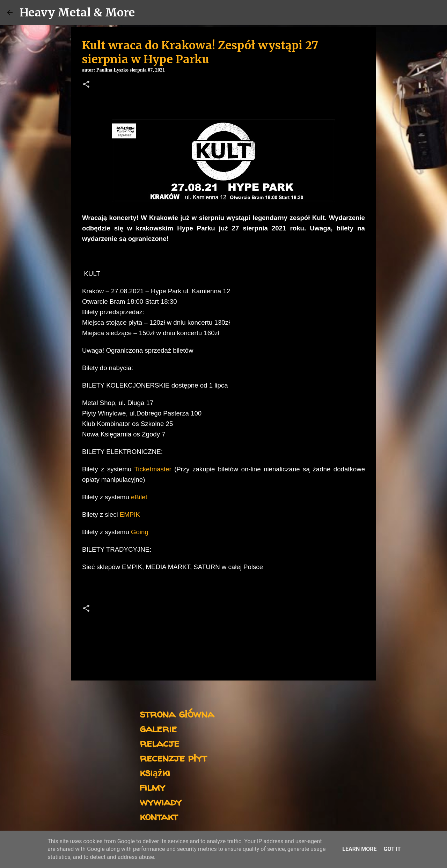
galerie (158, 728)
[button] (86, 85)
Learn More (359, 849)
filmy (152, 787)
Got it (392, 849)
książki (155, 772)
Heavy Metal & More (77, 13)
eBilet (138, 497)
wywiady (161, 801)
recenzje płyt (173, 757)
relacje (159, 743)
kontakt (159, 816)
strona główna (177, 713)
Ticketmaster (153, 469)
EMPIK (129, 514)
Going (140, 532)
